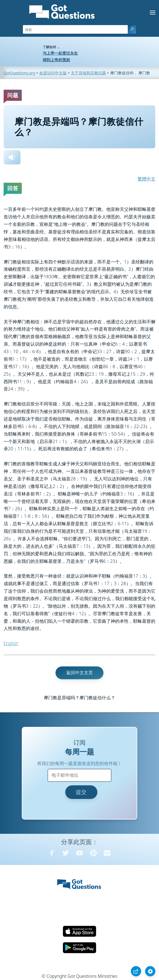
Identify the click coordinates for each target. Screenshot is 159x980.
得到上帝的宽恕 (56, 60)
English (11, 643)
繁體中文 (146, 179)
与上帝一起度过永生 (60, 53)
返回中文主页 (79, 673)
